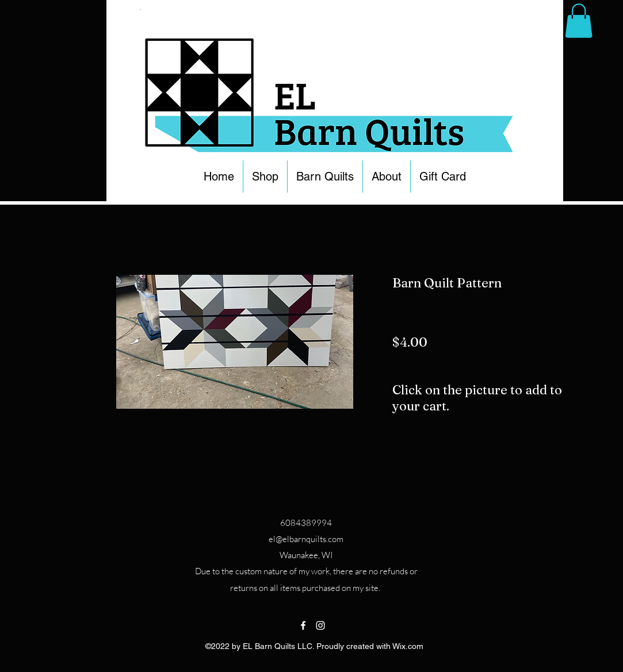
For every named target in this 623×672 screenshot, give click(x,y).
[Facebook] (303, 625)
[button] (265, 176)
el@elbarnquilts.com (306, 539)
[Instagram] (320, 625)
